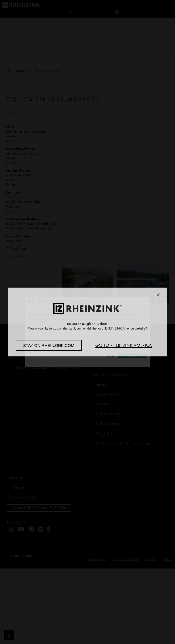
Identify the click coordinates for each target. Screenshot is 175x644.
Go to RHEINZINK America (124, 346)
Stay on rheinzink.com (49, 345)
